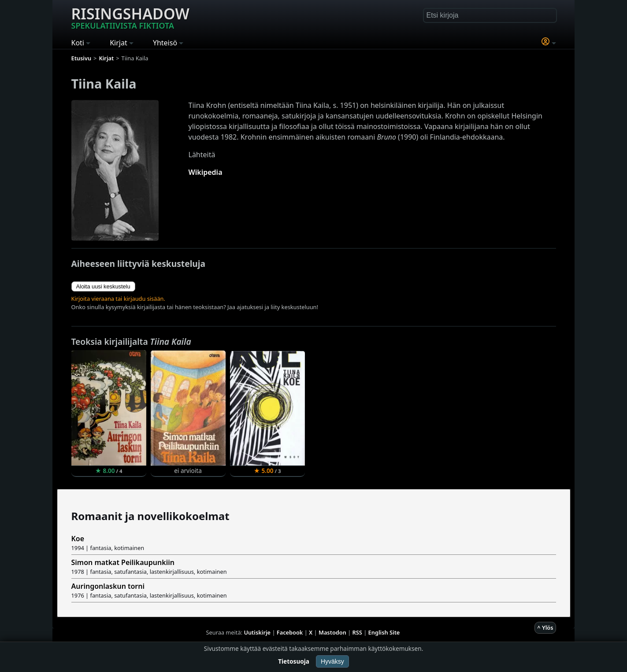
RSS (357, 632)
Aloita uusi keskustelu (103, 286)
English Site (384, 632)
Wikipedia (206, 172)
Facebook (290, 632)
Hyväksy (332, 661)
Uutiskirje (257, 632)
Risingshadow (130, 17)
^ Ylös (545, 628)
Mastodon (332, 632)
